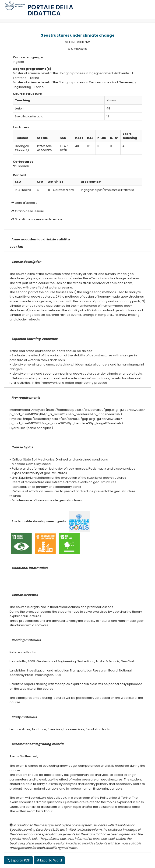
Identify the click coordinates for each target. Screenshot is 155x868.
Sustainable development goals (39, 521)
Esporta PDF (18, 860)
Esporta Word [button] (49, 860)
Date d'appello (26, 203)
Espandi (21, 166)
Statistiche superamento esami (39, 219)
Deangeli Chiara (22, 148)
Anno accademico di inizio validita (41, 239)
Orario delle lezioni (29, 211)
